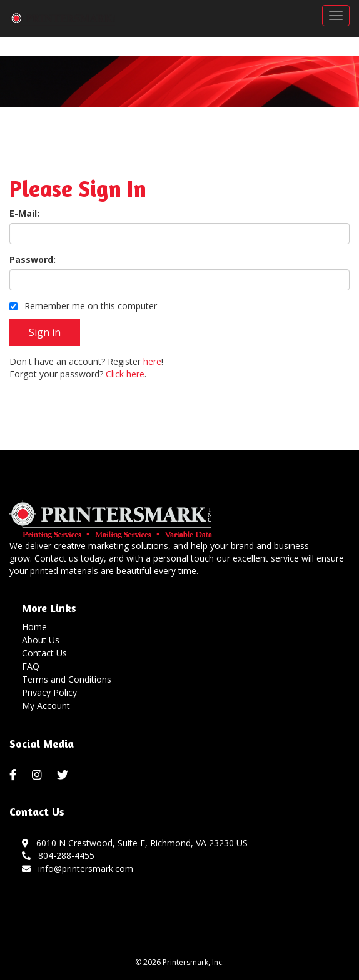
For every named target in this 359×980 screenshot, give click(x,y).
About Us (41, 640)
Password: (33, 260)
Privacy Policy (49, 692)
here (152, 361)
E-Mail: (24, 213)
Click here (125, 374)
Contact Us (44, 653)
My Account (46, 705)
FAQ (31, 666)
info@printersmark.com (78, 869)
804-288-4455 (58, 855)
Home (34, 627)
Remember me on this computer (83, 306)
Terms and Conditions (67, 679)
